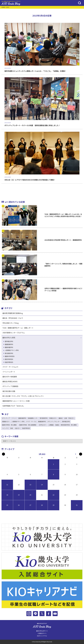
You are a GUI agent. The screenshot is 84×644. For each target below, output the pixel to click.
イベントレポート (9, 372)
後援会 (57, 425)
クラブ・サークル (31, 422)
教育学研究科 (9, 359)
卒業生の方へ (53, 418)
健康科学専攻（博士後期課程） (28, 425)
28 (42, 505)
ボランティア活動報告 (10, 386)
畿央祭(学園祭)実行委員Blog (13, 313)
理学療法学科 (9, 341)
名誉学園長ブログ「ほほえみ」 (14, 406)
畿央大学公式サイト (42, 631)
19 (19, 495)
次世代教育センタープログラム (14, 333)
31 (77, 505)
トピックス (5, 428)
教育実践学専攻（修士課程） (69, 425)
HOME (3, 7)
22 (54, 495)
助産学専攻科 (9, 362)
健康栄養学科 (9, 347)
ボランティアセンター (54, 422)
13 (30, 485)
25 (7, 505)
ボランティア (6, 418)
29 (54, 505)
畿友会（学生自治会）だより (13, 318)
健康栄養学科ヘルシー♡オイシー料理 (16, 401)
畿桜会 (61, 418)
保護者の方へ (6, 422)
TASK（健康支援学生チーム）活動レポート (18, 328)
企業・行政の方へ (69, 418)
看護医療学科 (9, 344)
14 (42, 485)
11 (7, 485)
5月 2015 (42, 454)
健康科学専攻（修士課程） (10, 425)
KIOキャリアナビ (42, 636)
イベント (14, 418)
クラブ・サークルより (10, 367)
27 (30, 505)
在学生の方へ (43, 425)
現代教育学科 (9, 353)
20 (30, 495)
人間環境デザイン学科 (12, 350)
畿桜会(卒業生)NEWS (10, 382)
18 (7, 495)
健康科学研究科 (10, 356)
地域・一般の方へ (15, 428)
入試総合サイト (42, 633)
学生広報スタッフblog (11, 323)
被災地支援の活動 (9, 391)
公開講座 (51, 425)
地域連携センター (33, 418)
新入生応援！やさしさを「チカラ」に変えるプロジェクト (23, 396)
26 (19, 505)
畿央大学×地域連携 (10, 377)
